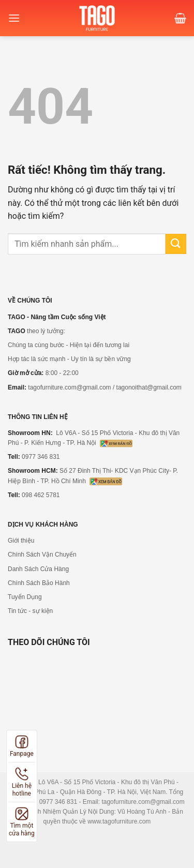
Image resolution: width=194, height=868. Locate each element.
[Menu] (14, 18)
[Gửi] (176, 244)
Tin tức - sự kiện (30, 611)
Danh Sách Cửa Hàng (38, 569)
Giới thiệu (21, 541)
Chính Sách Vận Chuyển (42, 555)
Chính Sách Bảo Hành (39, 583)
